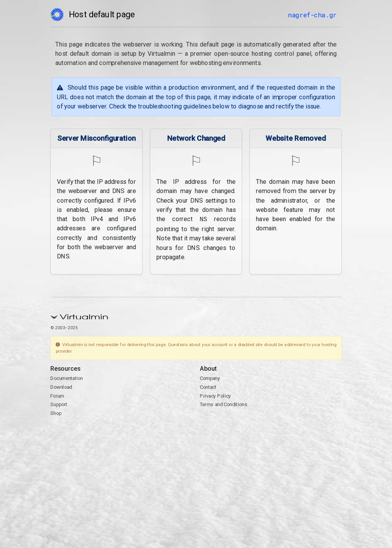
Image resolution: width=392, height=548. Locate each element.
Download (61, 386)
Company (210, 378)
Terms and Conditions (223, 404)
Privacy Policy (215, 395)
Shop (56, 412)
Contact (208, 386)
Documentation (67, 378)
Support (59, 404)
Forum (57, 395)
